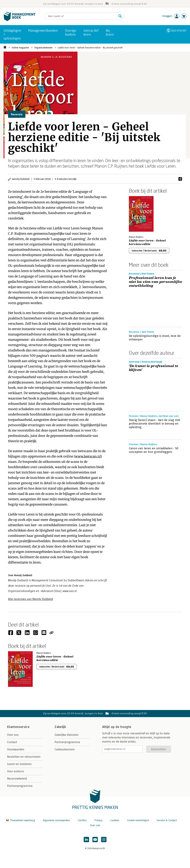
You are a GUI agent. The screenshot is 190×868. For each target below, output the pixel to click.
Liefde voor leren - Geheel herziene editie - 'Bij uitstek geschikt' (90, 48)
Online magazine (20, 48)
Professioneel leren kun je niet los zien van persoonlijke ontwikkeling (156, 282)
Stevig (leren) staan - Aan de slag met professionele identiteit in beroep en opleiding (155, 424)
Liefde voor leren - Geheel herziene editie (147, 242)
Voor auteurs (16, 771)
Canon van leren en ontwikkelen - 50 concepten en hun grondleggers (154, 450)
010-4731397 (179, 31)
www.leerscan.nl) (89, 456)
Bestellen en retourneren (24, 757)
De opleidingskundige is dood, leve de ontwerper (155, 338)
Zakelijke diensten (67, 735)
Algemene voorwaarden (56, 820)
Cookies (115, 820)
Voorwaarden (16, 749)
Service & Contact (167, 820)
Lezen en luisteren (19, 764)
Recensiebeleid (17, 779)
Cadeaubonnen (65, 749)
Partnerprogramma (20, 786)
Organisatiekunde (43, 48)
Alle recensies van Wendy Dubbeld (30, 599)
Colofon (82, 820)
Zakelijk (60, 727)
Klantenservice (18, 727)
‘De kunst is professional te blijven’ (154, 368)
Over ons (13, 735)
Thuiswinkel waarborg (21, 820)
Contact (12, 742)
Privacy (98, 820)
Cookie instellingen (138, 820)
